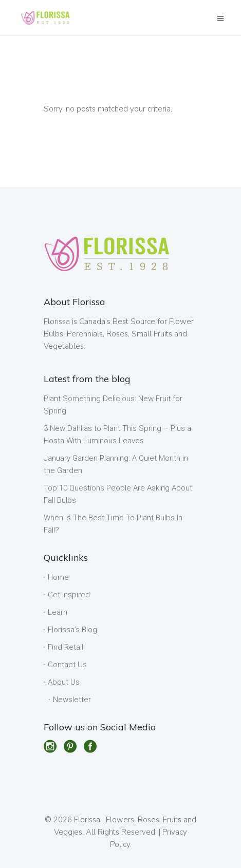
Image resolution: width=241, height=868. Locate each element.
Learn (58, 612)
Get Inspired (69, 595)
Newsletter (72, 700)
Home (58, 577)
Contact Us (67, 665)
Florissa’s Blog (72, 630)
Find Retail (66, 647)
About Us (64, 682)
